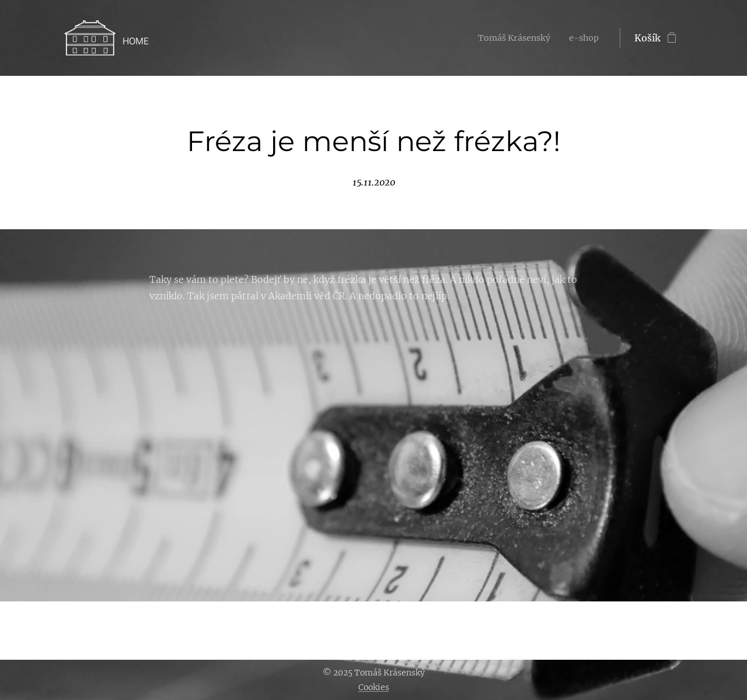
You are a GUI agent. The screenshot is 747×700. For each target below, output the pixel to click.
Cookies (374, 687)
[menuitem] (508, 38)
